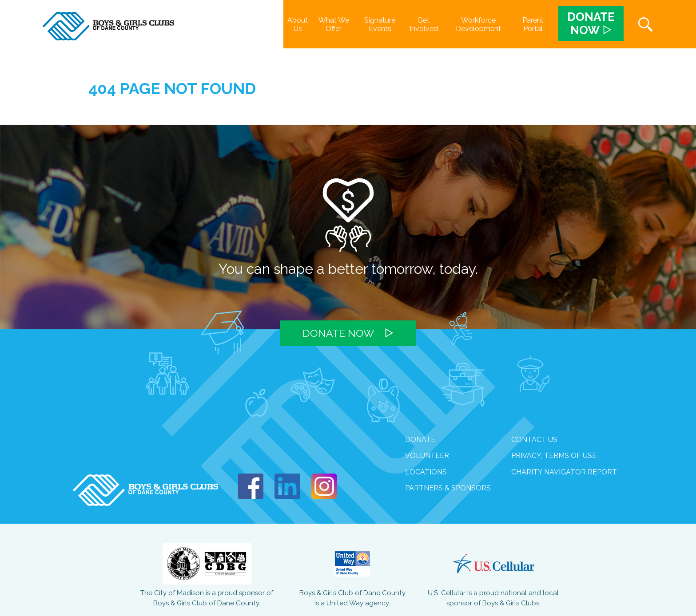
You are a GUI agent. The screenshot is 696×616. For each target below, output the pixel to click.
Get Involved (424, 24)
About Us (298, 24)
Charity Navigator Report (564, 472)
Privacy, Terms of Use (554, 456)
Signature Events (380, 24)
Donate (420, 440)
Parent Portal (533, 24)
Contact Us (534, 440)
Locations (426, 472)
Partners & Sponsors (448, 488)
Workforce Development (478, 24)
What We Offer (334, 24)
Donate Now (338, 333)
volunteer (427, 456)
